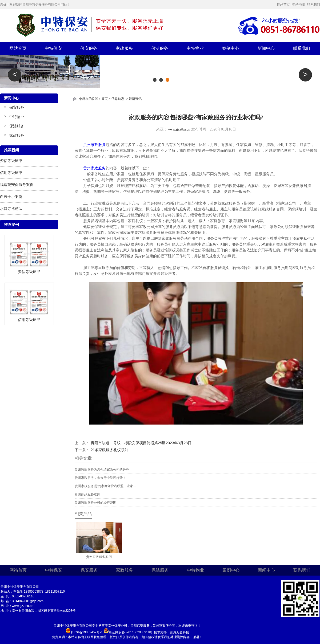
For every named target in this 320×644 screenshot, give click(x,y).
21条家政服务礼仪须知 (109, 450)
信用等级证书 (11, 173)
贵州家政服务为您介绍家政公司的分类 (102, 470)
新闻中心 (266, 48)
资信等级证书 (11, 161)
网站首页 (283, 5)
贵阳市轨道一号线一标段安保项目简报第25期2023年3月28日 (141, 443)
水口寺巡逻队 (11, 209)
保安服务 (89, 48)
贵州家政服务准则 (87, 494)
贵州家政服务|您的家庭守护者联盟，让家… (105, 486)
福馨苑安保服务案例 (17, 185)
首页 (105, 99)
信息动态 (118, 99)
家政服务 (124, 48)
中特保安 (53, 48)
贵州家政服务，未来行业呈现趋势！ (100, 478)
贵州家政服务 (94, 168)
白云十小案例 (11, 197)
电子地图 (299, 5)
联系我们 (314, 5)
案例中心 (231, 48)
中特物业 (195, 48)
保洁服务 (160, 48)
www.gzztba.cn (179, 129)
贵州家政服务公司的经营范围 (95, 503)
